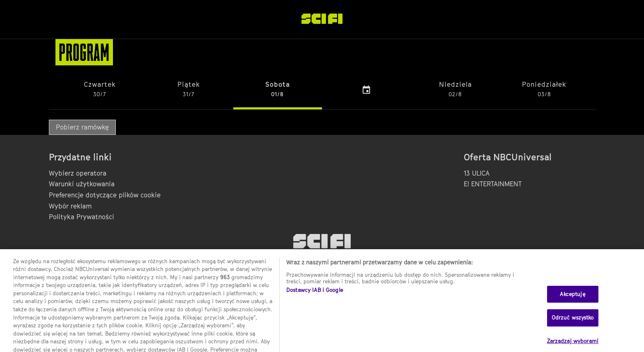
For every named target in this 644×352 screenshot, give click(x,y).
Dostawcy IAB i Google (315, 295)
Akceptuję (572, 299)
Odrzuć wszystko (573, 323)
